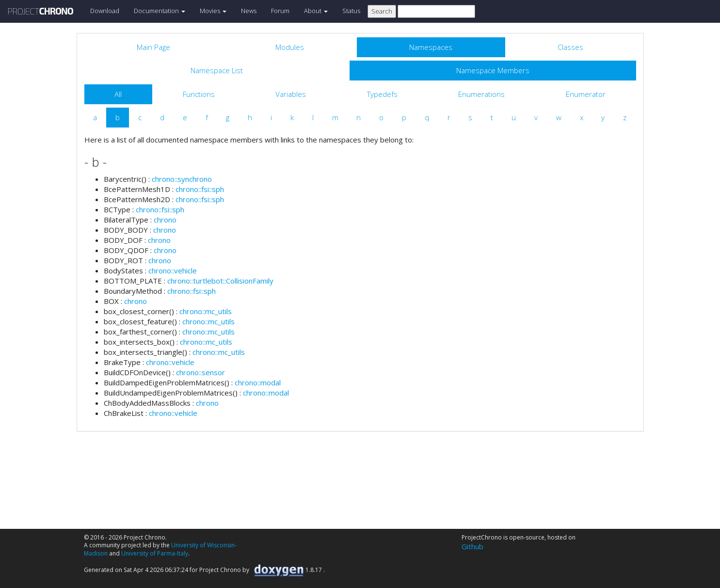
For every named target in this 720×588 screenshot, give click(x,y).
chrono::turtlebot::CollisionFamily (220, 281)
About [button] (316, 11)
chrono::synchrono (182, 179)
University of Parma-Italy (155, 553)
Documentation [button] (160, 11)
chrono (165, 220)
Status (351, 11)
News (249, 11)
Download (105, 11)
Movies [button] (213, 11)
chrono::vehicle (173, 270)
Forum (280, 11)
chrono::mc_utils (206, 311)
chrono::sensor (200, 372)
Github (472, 546)
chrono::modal (258, 382)
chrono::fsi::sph (200, 189)
